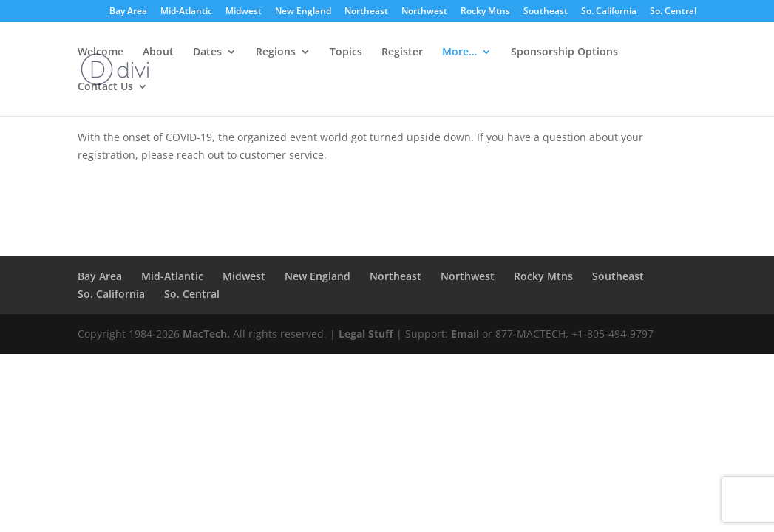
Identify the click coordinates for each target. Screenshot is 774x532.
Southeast (546, 12)
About (158, 52)
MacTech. (206, 334)
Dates (207, 52)
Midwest (244, 12)
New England (303, 12)
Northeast (366, 12)
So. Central (673, 12)
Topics (346, 52)
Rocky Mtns (485, 12)
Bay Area (128, 12)
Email (465, 334)
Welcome (101, 52)
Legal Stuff (366, 334)
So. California (609, 12)
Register (402, 52)
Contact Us (105, 87)
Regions (276, 52)
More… (459, 52)
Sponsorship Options (564, 52)
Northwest (424, 12)
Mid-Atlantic (186, 12)
